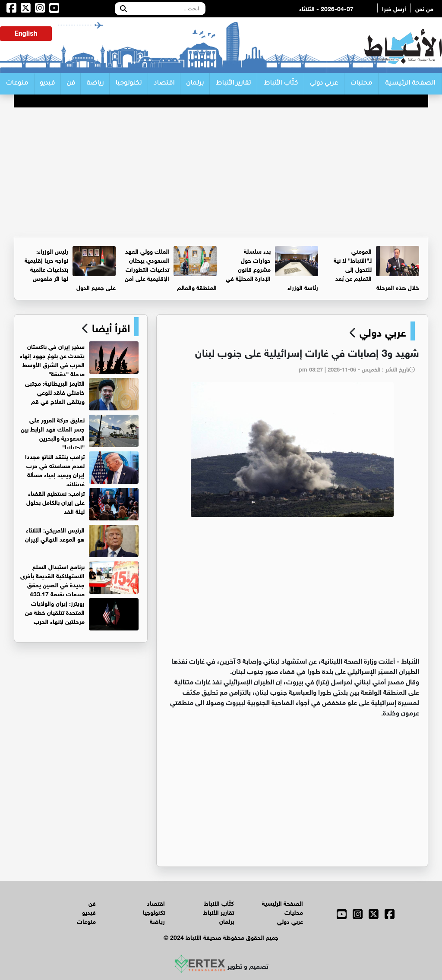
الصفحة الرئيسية (410, 84)
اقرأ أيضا (109, 327)
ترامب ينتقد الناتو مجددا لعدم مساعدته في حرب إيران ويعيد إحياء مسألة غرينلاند (55, 470)
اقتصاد (164, 84)
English (26, 33)
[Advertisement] (221, 172)
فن (71, 84)
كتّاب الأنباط (281, 84)
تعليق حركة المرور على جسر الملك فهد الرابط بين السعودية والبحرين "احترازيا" (53, 433)
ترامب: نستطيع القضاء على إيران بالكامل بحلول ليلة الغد (55, 502)
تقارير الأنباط (233, 84)
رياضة (95, 84)
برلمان (195, 84)
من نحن (424, 8)
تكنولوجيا (128, 84)
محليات (361, 84)
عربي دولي (324, 84)
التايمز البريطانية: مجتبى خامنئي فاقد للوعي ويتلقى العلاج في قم (55, 392)
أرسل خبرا (394, 8)
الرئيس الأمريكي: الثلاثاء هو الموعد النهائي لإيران (55, 534)
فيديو (47, 84)
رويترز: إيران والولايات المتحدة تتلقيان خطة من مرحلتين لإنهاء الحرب (55, 612)
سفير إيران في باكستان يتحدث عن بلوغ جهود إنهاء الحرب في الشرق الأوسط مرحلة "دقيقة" (52, 359)
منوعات (17, 84)
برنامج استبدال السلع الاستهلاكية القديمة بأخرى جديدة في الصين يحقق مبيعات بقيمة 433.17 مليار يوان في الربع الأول (79, 584)
